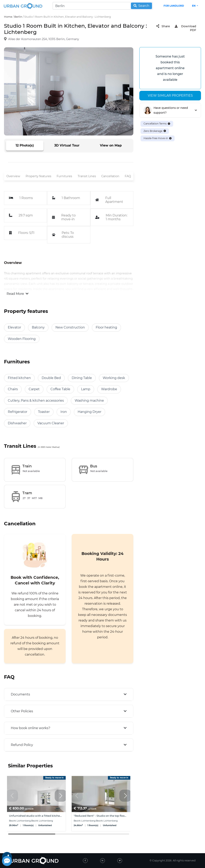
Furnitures (64, 176)
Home (8, 17)
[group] (36, 804)
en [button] (194, 6)
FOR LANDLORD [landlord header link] (174, 6)
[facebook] (85, 861)
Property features (38, 176)
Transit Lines (87, 176)
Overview (13, 176)
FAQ (128, 176)
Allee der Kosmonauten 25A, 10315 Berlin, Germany (44, 39)
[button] (61, 796)
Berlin (18, 17)
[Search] (103, 6)
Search (141, 6)
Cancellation (110, 176)
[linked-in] (102, 861)
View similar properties (170, 95)
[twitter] (120, 861)
